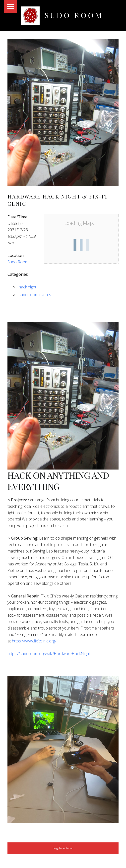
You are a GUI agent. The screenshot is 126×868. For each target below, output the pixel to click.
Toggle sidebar (63, 848)
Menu (10, 6)
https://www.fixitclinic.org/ (34, 641)
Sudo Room (74, 15)
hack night (28, 287)
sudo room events (35, 295)
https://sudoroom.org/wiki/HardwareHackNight (49, 654)
